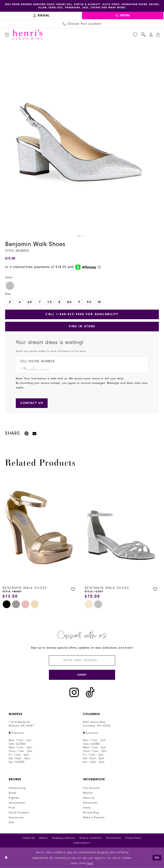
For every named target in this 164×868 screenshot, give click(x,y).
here (90, 863)
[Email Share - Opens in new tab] (35, 433)
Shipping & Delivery (64, 838)
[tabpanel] (82, 137)
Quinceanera (17, 803)
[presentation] (41, 528)
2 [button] (81, 236)
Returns (44, 838)
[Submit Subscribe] (82, 675)
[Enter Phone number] (80, 368)
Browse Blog (91, 813)
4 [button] (85, 236)
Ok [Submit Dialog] (157, 858)
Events (87, 808)
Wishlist (88, 793)
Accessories (16, 817)
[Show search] (143, 35)
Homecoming (17, 788)
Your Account (91, 788)
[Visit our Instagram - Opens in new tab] (74, 693)
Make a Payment (94, 817)
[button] (7, 35)
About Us (89, 798)
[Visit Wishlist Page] (135, 35)
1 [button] (79, 236)
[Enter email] (82, 660)
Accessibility (114, 838)
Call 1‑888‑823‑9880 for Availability (82, 314)
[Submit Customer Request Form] (32, 403)
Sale (12, 822)
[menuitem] (42, 15)
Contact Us (29, 838)
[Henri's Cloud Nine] (28, 35)
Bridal (12, 793)
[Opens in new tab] (16, 733)
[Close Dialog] (6, 858)
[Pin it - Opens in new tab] (27, 433)
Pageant (14, 798)
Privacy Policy (133, 838)
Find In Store (82, 326)
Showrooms (90, 803)
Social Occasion (19, 813)
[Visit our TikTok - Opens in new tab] (90, 693)
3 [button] (83, 236)
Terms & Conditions (91, 838)
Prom (12, 808)
